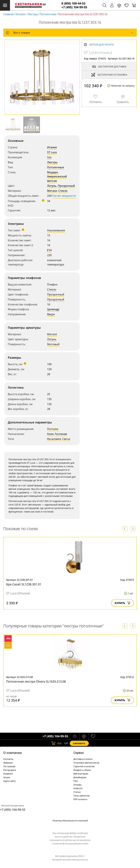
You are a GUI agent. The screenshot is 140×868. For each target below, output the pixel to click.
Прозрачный (66, 186)
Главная (9, 14)
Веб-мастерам (81, 774)
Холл (50, 434)
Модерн (52, 172)
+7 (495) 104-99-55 (74, 7)
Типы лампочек (82, 796)
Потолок (53, 429)
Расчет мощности (64, 196)
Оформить (79, 743)
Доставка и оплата (83, 759)
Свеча (66, 439)
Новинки (8, 774)
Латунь (52, 186)
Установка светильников (86, 763)
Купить (122, 603)
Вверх (51, 314)
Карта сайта (9, 781)
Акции (7, 777)
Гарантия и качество (84, 766)
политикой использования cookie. (71, 844)
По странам (9, 766)
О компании (13, 753)
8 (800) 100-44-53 (73, 3)
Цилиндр (53, 309)
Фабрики (8, 763)
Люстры (33, 14)
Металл (52, 191)
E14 (49, 250)
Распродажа (10, 770)
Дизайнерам (80, 777)
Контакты (8, 759)
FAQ (75, 781)
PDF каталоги (80, 799)
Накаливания (56, 230)
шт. (57, 743)
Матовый (53, 344)
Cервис (79, 753)
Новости (78, 788)
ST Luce (52, 152)
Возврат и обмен (82, 770)
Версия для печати (102, 45)
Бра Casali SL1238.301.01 (24, 584)
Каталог (21, 14)
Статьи (77, 792)
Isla (49, 157)
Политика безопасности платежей (70, 821)
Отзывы (77, 785)
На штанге (54, 439)
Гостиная (61, 434)
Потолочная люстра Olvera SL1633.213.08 (36, 681)
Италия (52, 147)
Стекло (63, 191)
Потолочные (48, 14)
